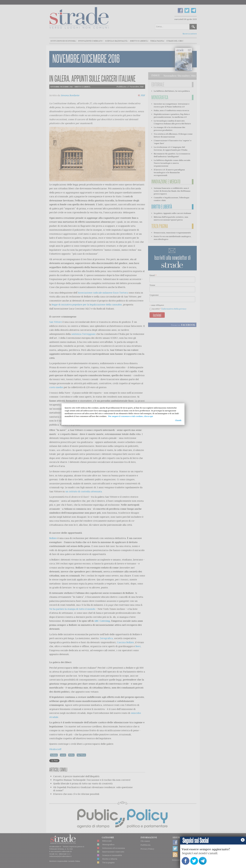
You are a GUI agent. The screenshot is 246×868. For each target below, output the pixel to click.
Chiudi (178, 420)
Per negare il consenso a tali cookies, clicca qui (131, 416)
